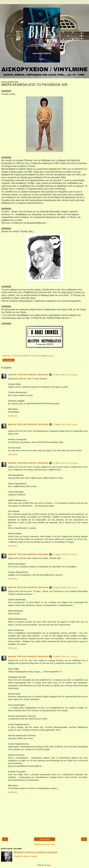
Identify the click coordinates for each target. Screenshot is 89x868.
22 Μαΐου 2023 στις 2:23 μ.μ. (65, 657)
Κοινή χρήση (9, 360)
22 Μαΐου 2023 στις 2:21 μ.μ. (65, 463)
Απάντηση (13, 416)
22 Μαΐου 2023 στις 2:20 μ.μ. (65, 424)
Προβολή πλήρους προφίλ (26, 856)
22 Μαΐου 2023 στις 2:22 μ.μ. (65, 554)
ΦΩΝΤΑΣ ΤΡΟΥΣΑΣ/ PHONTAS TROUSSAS (28, 375)
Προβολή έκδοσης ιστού (44, 844)
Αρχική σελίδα (44, 839)
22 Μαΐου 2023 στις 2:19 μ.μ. (65, 375)
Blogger (48, 865)
